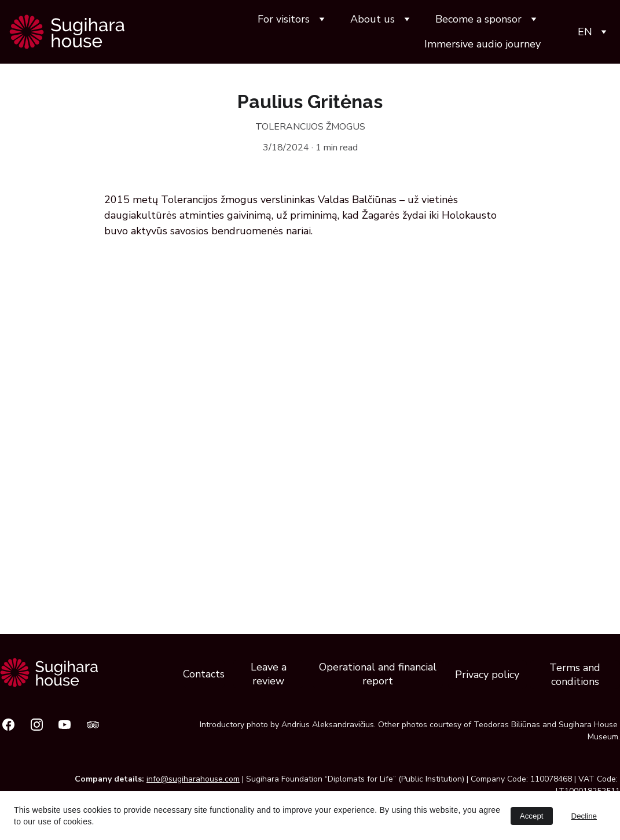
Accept (532, 816)
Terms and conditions (575, 675)
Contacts (204, 674)
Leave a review (269, 674)
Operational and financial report (378, 674)
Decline (584, 816)
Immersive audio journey (483, 44)
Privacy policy (487, 675)
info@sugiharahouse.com (193, 779)
